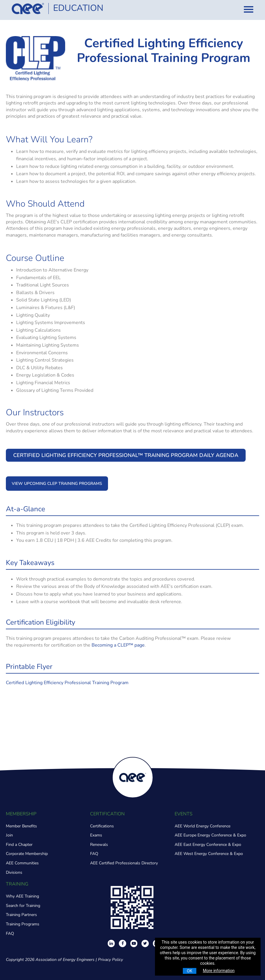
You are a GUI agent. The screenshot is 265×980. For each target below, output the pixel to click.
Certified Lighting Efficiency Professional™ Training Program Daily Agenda (126, 455)
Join (9, 835)
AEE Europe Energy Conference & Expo (210, 835)
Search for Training (23, 906)
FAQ (94, 854)
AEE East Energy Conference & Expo (208, 845)
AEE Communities (22, 863)
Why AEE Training (22, 896)
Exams (96, 835)
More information (219, 971)
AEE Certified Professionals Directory (124, 863)
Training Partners (21, 915)
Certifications (102, 826)
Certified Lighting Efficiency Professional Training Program (67, 683)
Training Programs (23, 924)
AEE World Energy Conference (202, 826)
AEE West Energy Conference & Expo (209, 854)
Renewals (99, 845)
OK (190, 971)
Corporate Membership (27, 854)
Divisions (14, 872)
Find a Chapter (19, 845)
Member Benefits (21, 826)
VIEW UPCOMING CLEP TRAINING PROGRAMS (57, 484)
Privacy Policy (110, 960)
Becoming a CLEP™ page (118, 645)
